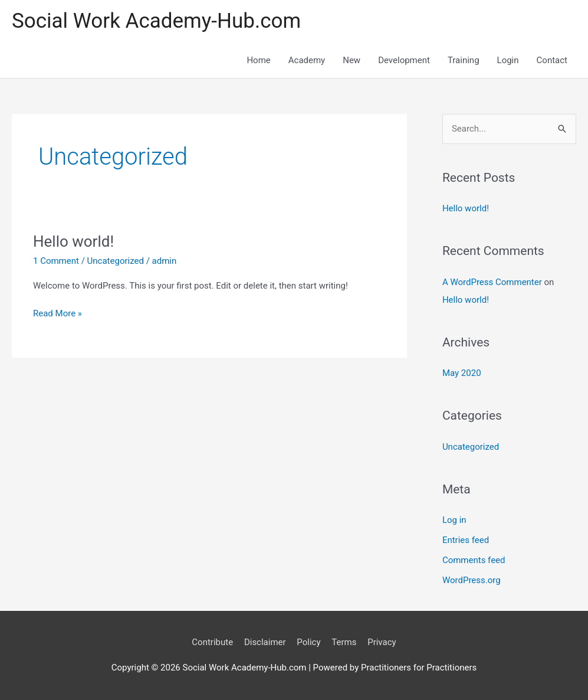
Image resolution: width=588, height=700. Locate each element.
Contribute (212, 642)
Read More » (58, 313)
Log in (454, 520)
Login (508, 60)
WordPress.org (472, 580)
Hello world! (73, 241)
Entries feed (466, 540)
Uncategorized (116, 261)
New (352, 60)
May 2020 (462, 373)
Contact (552, 60)
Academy (307, 60)
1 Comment (56, 261)
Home (258, 60)
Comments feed (474, 560)
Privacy (382, 642)
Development (404, 60)
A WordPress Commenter (492, 282)
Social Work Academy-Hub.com (156, 21)
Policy (308, 642)
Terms (344, 642)
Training (464, 60)
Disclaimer (265, 642)
